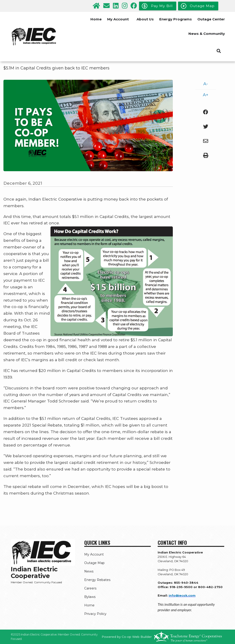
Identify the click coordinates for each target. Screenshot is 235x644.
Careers (90, 588)
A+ (206, 95)
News (89, 571)
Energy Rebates (97, 580)
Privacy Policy (95, 614)
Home (96, 19)
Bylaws (90, 597)
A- (206, 84)
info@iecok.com (182, 596)
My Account (118, 19)
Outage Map (94, 563)
